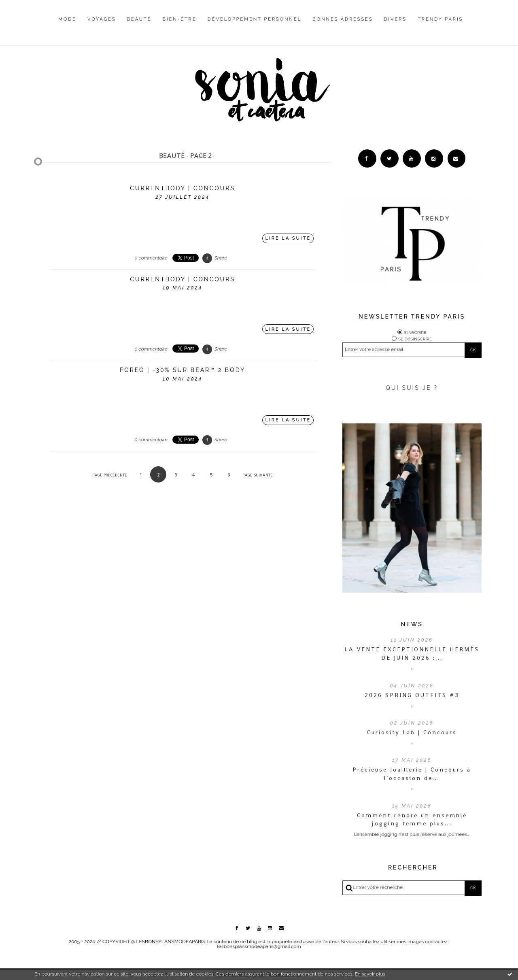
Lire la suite (288, 238)
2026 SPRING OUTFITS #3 (412, 695)
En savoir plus (370, 974)
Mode (67, 19)
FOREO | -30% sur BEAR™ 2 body (183, 370)
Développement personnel (255, 19)
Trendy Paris (440, 19)
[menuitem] (67, 26)
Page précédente (110, 475)
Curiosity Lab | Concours (412, 732)
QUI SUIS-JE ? (412, 388)
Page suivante (258, 475)
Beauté (139, 19)
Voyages (102, 19)
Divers (395, 19)
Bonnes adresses (343, 19)
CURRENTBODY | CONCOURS (183, 188)
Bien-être (180, 19)
